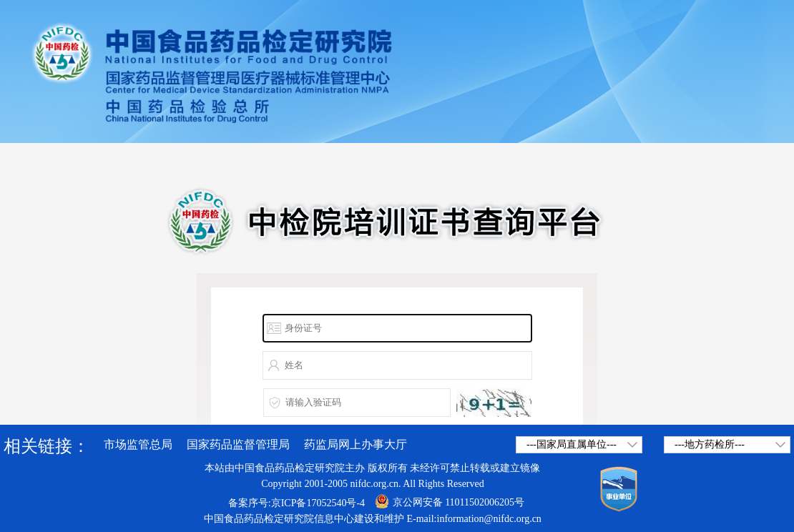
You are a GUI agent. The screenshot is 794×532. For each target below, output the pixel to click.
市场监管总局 (138, 444)
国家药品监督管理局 (238, 444)
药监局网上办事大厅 (356, 444)
